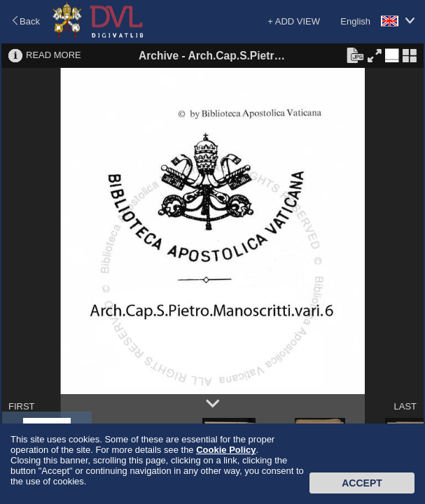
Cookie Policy (226, 450)
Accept (362, 483)
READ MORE (54, 55)
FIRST (22, 406)
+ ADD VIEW (294, 21)
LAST (405, 406)
